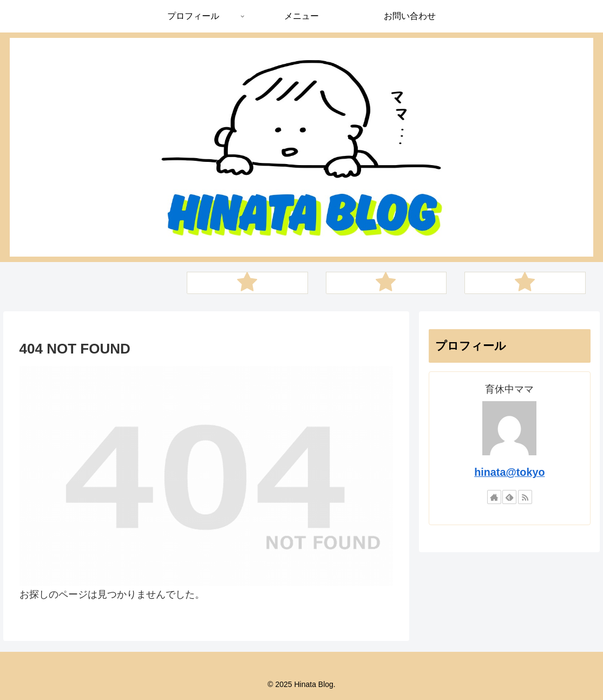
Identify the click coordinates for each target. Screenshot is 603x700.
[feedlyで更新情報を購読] (509, 497)
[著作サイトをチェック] (494, 497)
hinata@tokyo (509, 472)
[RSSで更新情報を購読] (525, 497)
